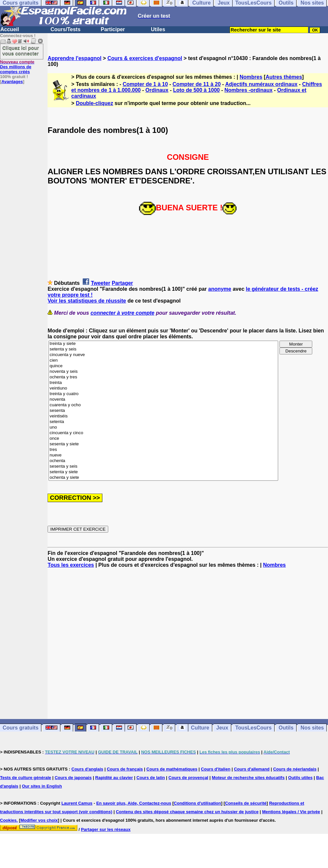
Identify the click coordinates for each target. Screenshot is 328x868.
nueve (163, 455)
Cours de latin (151, 778)
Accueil (10, 29)
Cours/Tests (65, 29)
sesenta (163, 411)
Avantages (12, 82)
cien (163, 360)
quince (163, 366)
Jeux (222, 728)
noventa (163, 400)
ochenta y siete (163, 478)
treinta (163, 383)
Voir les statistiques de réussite (87, 301)
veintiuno (163, 388)
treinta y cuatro (163, 394)
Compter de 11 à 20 (197, 84)
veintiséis (163, 416)
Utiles (158, 29)
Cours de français (125, 769)
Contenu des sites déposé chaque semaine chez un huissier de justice (187, 812)
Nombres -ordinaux (248, 90)
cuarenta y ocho (163, 405)
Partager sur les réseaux (106, 829)
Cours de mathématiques (172, 769)
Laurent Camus (77, 803)
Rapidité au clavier (114, 778)
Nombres (251, 77)
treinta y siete (163, 344)
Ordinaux (157, 90)
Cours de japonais (73, 778)
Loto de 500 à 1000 (196, 90)
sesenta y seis (163, 466)
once (163, 439)
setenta (163, 422)
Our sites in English (42, 786)
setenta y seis (163, 349)
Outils (286, 728)
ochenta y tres (163, 377)
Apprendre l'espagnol (74, 58)
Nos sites (312, 728)
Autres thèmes (284, 77)
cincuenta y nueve (163, 355)
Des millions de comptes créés (17, 67)
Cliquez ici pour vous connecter (21, 51)
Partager (123, 283)
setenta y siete (163, 472)
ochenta (163, 461)
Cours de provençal (188, 778)
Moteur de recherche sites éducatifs (248, 778)
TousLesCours (253, 728)
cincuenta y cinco (163, 433)
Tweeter (101, 283)
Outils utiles (300, 778)
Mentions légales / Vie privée (291, 812)
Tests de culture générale (26, 778)
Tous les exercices (71, 565)
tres (163, 450)
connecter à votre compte (123, 313)
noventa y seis (163, 372)
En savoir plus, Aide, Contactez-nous (134, 803)
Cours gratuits (20, 728)
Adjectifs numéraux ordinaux (261, 84)
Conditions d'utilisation (197, 803)
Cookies (8, 820)
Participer (113, 29)
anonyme (220, 289)
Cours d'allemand (252, 769)
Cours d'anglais (87, 769)
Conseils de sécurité (246, 803)
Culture (200, 728)
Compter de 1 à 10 (145, 84)
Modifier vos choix (39, 820)
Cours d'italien (216, 769)
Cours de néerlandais (295, 769)
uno (163, 427)
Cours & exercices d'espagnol (145, 58)
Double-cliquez (94, 103)
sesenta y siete (163, 444)
